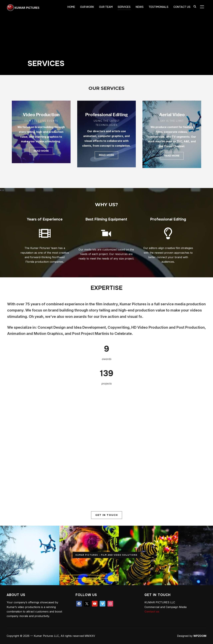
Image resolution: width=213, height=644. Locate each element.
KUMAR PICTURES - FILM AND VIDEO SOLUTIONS (106, 555)
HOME (71, 7)
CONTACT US (182, 7)
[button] (41, 151)
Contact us (152, 611)
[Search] (195, 6)
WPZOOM (200, 636)
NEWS (140, 7)
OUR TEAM (106, 7)
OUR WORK (87, 7)
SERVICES (124, 7)
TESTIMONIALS (159, 7)
